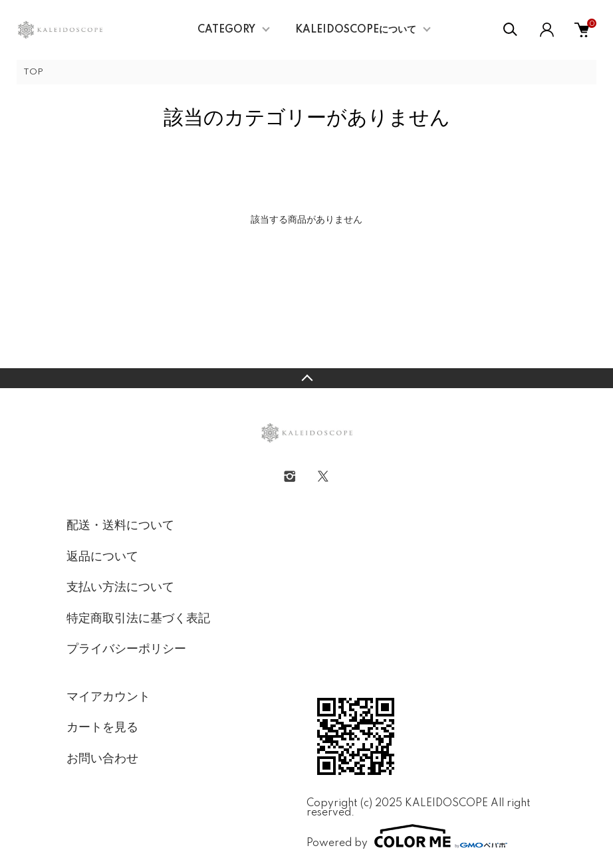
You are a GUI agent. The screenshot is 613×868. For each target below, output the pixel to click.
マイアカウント (108, 697)
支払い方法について (120, 588)
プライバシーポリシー (126, 649)
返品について (102, 557)
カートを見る (102, 728)
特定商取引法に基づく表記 (138, 619)
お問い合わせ (102, 759)
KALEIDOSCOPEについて (356, 30)
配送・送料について (120, 526)
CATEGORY (226, 30)
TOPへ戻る (306, 378)
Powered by (407, 836)
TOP (33, 72)
